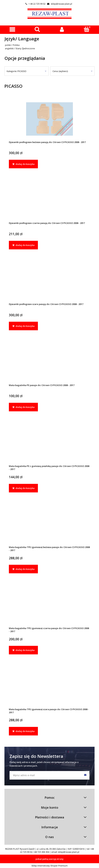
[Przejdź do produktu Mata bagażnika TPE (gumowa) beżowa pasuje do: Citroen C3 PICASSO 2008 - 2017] (49, 524)
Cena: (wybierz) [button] (60, 71)
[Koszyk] (87, 29)
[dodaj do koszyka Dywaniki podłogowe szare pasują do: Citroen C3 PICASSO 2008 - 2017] (23, 326)
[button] (12, 30)
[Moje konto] (62, 30)
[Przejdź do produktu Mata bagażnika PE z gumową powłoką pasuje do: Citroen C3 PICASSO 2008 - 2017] (49, 443)
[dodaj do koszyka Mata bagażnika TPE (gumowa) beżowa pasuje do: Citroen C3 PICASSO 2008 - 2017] (23, 569)
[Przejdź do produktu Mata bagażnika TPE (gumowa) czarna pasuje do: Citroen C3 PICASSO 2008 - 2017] (49, 605)
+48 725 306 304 (41, 852)
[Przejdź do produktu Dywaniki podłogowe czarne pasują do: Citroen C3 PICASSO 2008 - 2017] (49, 200)
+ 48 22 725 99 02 (35, 4)
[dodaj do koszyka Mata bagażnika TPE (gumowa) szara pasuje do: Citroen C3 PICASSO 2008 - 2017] (23, 731)
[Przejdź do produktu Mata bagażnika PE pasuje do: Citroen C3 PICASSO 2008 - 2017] (49, 362)
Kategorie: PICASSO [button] (16, 71)
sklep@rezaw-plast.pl (60, 4)
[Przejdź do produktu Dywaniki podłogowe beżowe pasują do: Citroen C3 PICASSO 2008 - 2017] (49, 119)
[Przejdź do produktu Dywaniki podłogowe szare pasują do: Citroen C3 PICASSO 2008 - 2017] (49, 281)
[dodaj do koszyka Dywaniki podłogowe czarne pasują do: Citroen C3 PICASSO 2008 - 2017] (23, 245)
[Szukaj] (37, 29)
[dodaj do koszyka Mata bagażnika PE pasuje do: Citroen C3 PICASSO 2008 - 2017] (23, 407)
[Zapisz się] (85, 775)
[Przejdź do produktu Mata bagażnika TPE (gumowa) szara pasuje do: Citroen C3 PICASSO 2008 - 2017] (49, 686)
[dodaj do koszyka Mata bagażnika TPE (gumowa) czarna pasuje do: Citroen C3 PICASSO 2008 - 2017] (23, 650)
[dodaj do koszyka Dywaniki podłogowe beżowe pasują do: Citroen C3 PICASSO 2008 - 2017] (23, 164)
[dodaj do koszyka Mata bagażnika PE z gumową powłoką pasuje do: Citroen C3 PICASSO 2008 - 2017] (23, 488)
